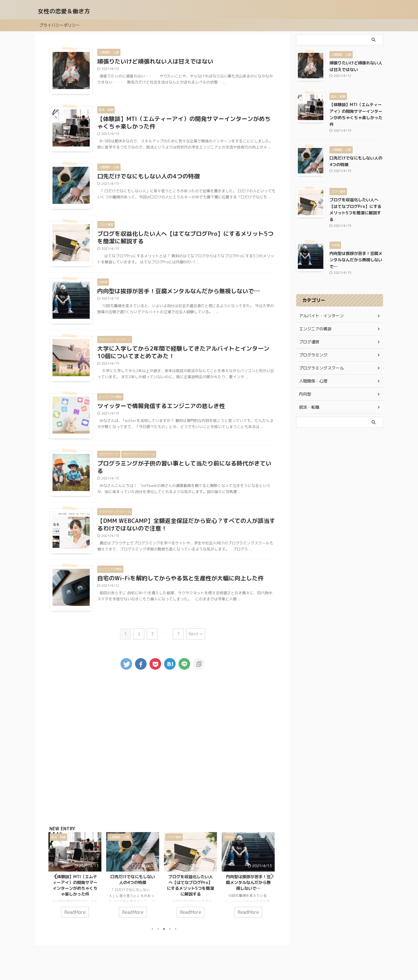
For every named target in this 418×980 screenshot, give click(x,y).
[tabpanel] (76, 877)
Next (270, 875)
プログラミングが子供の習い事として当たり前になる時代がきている (184, 467)
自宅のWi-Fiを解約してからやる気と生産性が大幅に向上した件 (180, 578)
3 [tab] (164, 928)
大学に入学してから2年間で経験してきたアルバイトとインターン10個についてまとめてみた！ (183, 352)
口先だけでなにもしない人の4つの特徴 (148, 176)
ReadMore (76, 911)
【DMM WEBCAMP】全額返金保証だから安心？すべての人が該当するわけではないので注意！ (186, 524)
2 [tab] (158, 928)
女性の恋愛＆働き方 (64, 11)
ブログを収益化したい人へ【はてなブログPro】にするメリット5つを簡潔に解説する (185, 237)
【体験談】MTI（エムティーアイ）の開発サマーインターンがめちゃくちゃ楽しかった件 (184, 122)
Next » (196, 634)
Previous (55, 875)
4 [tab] (170, 928)
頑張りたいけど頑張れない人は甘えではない (155, 61)
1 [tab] (152, 928)
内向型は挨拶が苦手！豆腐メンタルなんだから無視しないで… (179, 291)
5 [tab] (176, 928)
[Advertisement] (163, 749)
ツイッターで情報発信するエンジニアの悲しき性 (161, 406)
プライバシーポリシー (60, 25)
